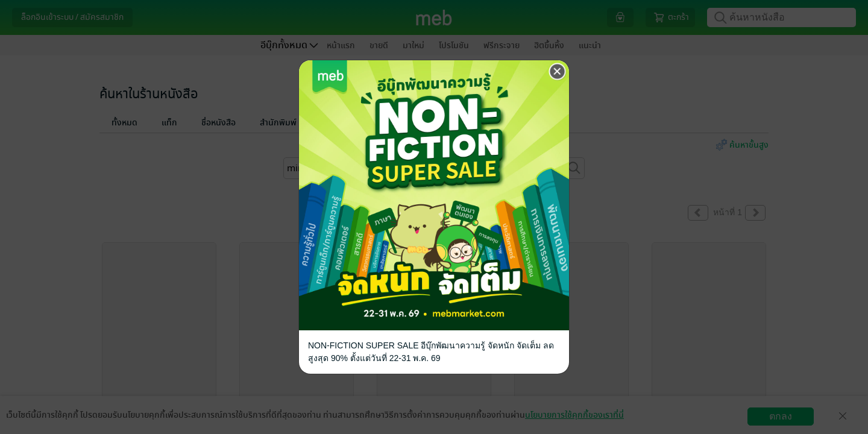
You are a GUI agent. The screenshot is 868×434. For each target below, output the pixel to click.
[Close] (558, 72)
